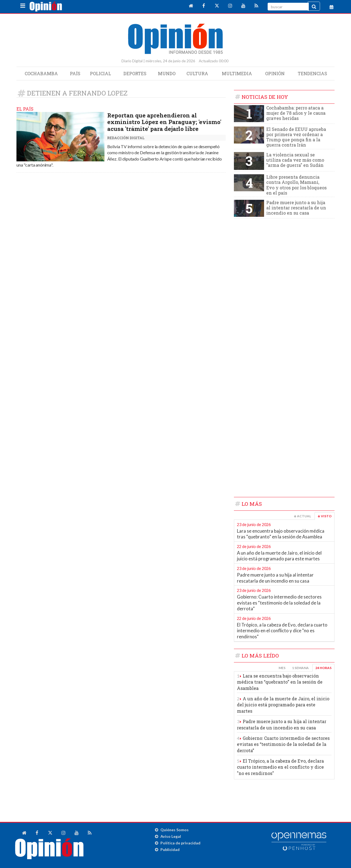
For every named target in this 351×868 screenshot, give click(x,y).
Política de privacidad (180, 843)
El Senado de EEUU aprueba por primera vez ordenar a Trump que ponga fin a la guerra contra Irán (296, 137)
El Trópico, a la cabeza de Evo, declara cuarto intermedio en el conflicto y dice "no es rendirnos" (282, 631)
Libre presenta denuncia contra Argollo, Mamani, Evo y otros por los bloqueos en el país (296, 185)
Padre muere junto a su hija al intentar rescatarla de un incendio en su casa (296, 208)
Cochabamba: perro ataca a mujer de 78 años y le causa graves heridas (296, 113)
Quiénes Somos (175, 830)
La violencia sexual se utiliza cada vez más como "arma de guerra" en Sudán (295, 160)
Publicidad (170, 849)
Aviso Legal (171, 836)
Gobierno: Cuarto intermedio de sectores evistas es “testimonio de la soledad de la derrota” (279, 603)
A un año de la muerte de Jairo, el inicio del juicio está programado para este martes (279, 556)
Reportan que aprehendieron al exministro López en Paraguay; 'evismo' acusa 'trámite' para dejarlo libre (164, 122)
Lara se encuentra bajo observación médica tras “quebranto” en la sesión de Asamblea (281, 534)
